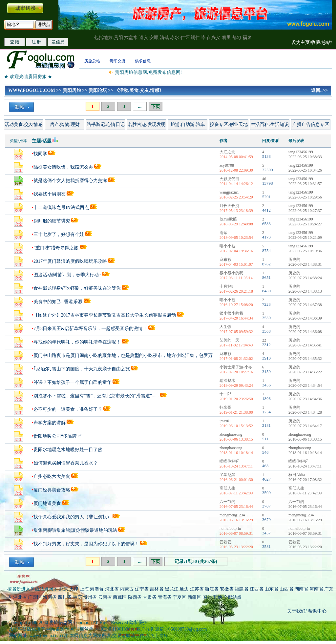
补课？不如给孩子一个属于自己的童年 (73, 382)
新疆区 (195, 597)
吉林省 (157, 589)
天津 (74, 589)
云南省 (105, 597)
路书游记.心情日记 (106, 125)
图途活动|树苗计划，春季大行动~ (67, 275)
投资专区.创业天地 (229, 125)
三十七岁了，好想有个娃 (59, 234)
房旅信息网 (61, 623)
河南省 (316, 589)
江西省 (257, 589)
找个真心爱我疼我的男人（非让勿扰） (73, 517)
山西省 (286, 589)
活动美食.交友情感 (24, 125)
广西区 (35, 597)
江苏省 (197, 589)
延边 (184, 589)
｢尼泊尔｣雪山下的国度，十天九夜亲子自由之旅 (82, 369)
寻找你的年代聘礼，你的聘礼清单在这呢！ (77, 342)
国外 (207, 597)
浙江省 (212, 589)
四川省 (65, 597)
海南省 (50, 597)
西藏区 (120, 597)
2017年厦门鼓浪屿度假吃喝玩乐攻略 (70, 261)
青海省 (165, 597)
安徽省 (227, 589)
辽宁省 (142, 589)
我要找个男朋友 (50, 194)
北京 (64, 589)
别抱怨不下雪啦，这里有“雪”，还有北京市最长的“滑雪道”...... (96, 396)
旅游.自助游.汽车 (188, 125)
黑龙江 (172, 589)
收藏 (316, 42)
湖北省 (20, 597)
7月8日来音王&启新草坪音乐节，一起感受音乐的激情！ (90, 329)
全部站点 (232, 597)
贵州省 (90, 597)
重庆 (77, 597)
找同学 (40, 154)
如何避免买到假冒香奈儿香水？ (66, 463)
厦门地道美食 (47, 503)
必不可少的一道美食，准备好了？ (68, 409)
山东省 (272, 589)
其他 (218, 597)
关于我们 (296, 611)
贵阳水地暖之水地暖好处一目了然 (68, 450)
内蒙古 (127, 589)
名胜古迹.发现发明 (147, 125)
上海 (84, 589)
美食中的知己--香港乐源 (58, 302)
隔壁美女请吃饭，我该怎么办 (63, 167)
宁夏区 (179, 597)
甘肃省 (150, 597)
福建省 (241, 589)
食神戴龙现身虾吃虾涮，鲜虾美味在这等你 (77, 288)
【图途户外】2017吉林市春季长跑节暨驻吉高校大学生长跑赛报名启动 (105, 315)
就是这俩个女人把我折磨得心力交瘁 (71, 181)
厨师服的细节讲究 (52, 221)
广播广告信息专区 (311, 125)
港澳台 (97, 589)
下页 (156, 106)
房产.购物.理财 (65, 125)
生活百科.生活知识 (270, 125)
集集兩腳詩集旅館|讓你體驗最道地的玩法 (75, 530)
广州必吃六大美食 (52, 477)
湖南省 (301, 589)
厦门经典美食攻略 (52, 490)
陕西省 (135, 597)
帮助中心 (317, 611)
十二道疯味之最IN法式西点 (61, 208)
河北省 (112, 589)
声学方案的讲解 (50, 423)
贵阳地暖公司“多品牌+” (57, 436)
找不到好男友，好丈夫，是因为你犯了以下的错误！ (86, 544)
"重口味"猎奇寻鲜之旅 (56, 248)
